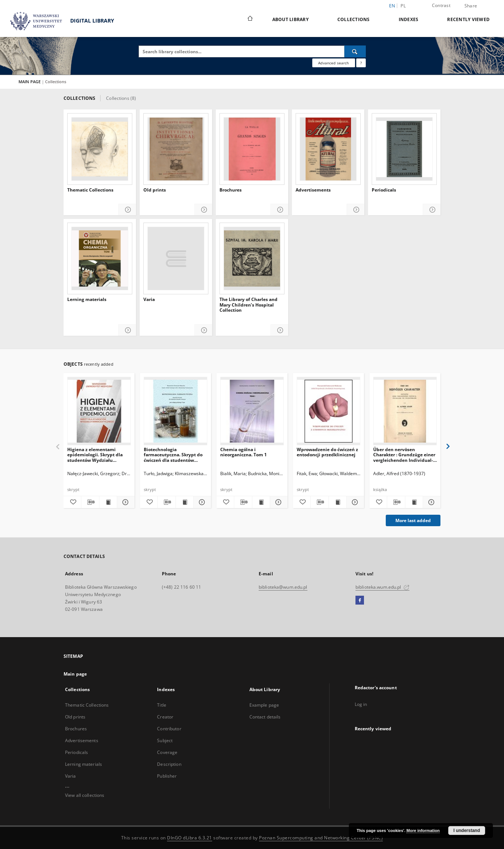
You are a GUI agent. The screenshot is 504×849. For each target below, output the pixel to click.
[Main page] (250, 19)
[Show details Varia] (203, 330)
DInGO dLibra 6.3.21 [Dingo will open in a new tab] (190, 838)
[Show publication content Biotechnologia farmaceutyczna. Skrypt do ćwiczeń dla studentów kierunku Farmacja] (185, 502)
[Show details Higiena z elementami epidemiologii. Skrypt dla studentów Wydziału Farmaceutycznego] (125, 502)
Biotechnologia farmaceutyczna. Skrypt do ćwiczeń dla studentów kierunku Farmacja (173, 455)
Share (471, 6)
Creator (165, 717)
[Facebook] (360, 601)
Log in (361, 704)
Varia (149, 300)
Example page (264, 705)
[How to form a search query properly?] (361, 63)
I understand (467, 831)
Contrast (441, 5)
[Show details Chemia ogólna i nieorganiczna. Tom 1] (278, 502)
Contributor (169, 729)
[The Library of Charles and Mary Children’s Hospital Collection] (252, 258)
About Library (290, 19)
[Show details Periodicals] (432, 210)
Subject (165, 740)
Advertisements (313, 190)
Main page (75, 674)
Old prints (155, 190)
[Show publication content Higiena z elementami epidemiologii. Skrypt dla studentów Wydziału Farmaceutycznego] (108, 502)
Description (169, 764)
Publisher (167, 776)
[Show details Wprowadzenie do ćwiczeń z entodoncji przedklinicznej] (354, 502)
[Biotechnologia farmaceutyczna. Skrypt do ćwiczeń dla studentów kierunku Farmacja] (176, 411)
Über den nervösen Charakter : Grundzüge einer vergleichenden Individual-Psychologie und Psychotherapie (404, 455)
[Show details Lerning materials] (127, 330)
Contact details (265, 717)
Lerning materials (87, 300)
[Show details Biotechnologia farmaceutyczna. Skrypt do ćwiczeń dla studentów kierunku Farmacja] (201, 502)
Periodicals (384, 190)
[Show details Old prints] (203, 210)
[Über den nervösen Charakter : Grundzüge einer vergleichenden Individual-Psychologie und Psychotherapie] (405, 411)
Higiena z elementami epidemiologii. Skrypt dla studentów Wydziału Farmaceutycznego (95, 455)
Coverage (167, 752)
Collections (354, 19)
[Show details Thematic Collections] (127, 210)
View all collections (85, 795)
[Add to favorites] (72, 502)
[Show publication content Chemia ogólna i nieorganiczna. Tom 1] (261, 502)
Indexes (409, 19)
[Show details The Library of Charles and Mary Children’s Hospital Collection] (280, 330)
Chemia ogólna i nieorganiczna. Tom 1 (244, 452)
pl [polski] (403, 6)
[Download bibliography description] (90, 502)
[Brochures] (252, 149)
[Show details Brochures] (280, 210)
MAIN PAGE (30, 82)
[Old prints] (176, 149)
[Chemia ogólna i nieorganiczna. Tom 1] (252, 411)
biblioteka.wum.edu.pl (382, 587)
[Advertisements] (328, 149)
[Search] (355, 51)
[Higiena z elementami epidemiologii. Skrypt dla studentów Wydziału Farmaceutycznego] (99, 411)
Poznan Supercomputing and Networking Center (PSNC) (321, 838)
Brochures (231, 190)
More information (423, 831)
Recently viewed (468, 19)
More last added (413, 520)
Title (162, 705)
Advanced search (333, 63)
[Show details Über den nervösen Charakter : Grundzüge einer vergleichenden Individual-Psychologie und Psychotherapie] (431, 502)
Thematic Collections (90, 190)
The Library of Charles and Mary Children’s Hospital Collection (248, 305)
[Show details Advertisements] (356, 210)
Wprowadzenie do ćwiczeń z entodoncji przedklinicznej (327, 452)
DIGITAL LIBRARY (59, 21)
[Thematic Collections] (100, 149)
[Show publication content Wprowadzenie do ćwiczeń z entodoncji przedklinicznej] (338, 502)
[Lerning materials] (100, 258)
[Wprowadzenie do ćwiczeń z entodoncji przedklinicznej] (328, 411)
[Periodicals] (404, 149)
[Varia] (176, 258)
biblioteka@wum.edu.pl (283, 587)
